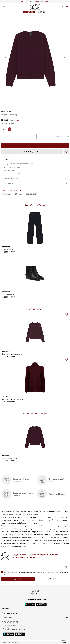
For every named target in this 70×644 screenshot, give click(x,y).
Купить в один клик (32, 152)
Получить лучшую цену (9, 123)
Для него (52, 579)
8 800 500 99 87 (31, 194)
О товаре (6, 160)
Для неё (18, 579)
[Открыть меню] (4, 7)
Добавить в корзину (35, 146)
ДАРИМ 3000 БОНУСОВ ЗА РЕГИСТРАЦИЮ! (35, 1)
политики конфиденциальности (27, 572)
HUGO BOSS (6, 112)
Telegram (6, 194)
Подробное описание (10, 178)
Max (18, 194)
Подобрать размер (62, 137)
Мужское (41, 12)
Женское (29, 12)
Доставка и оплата (10, 183)
